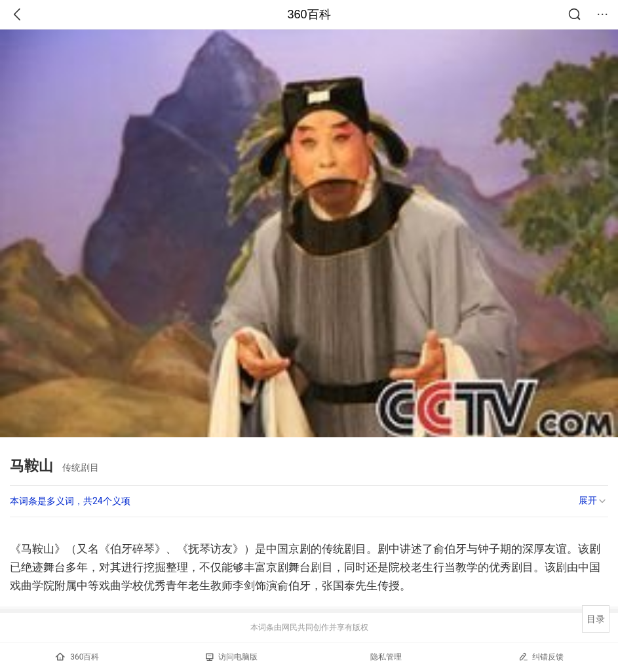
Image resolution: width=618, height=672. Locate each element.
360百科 (309, 14)
